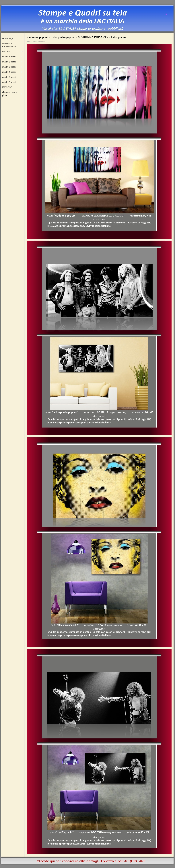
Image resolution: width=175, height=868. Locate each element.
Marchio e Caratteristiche (9, 45)
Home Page (8, 38)
